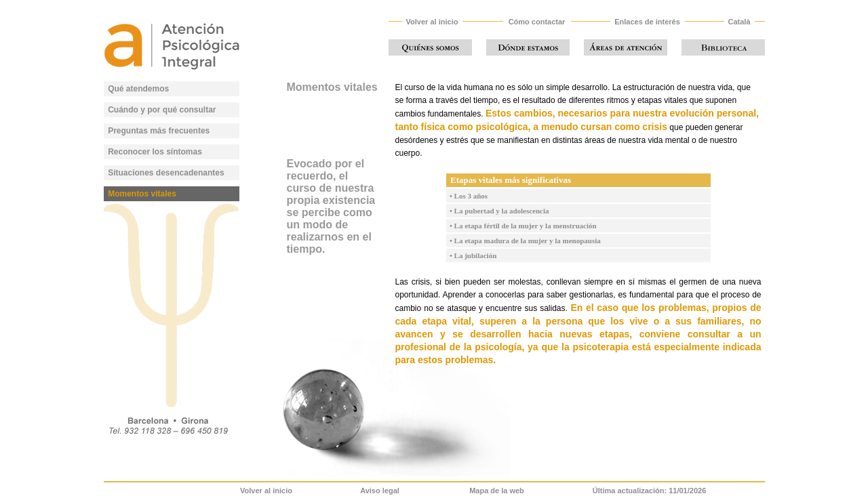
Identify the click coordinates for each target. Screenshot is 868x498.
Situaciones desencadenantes (166, 173)
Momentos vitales (142, 194)
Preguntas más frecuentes (159, 131)
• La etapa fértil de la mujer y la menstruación (521, 226)
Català (739, 22)
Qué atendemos (138, 89)
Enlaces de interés (647, 22)
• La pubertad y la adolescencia (498, 211)
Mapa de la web (497, 491)
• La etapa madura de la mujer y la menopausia (524, 241)
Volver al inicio (432, 22)
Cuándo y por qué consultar (162, 110)
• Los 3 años (467, 196)
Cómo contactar (537, 22)
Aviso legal (380, 491)
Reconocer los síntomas (155, 152)
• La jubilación (472, 255)
